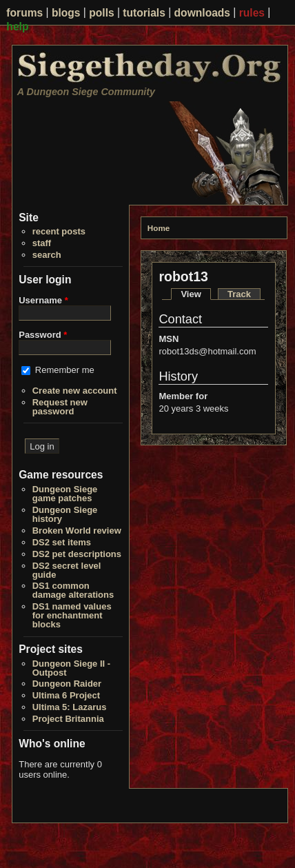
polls (101, 13)
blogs (66, 13)
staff (42, 243)
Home (159, 228)
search (47, 255)
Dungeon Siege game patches (65, 494)
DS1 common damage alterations (73, 590)
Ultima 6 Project (66, 695)
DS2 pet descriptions (77, 554)
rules (252, 13)
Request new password (60, 407)
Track (239, 294)
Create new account (75, 391)
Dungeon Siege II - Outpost (71, 668)
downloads (202, 13)
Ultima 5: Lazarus (70, 707)
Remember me (65, 370)
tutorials (144, 13)
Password (43, 335)
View (195, 294)
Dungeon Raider (67, 684)
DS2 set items (62, 542)
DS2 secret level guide (67, 570)
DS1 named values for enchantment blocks (72, 615)
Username (43, 300)
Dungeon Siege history (65, 514)
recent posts (59, 231)
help (17, 26)
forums (24, 13)
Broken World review (77, 531)
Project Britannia (68, 719)
